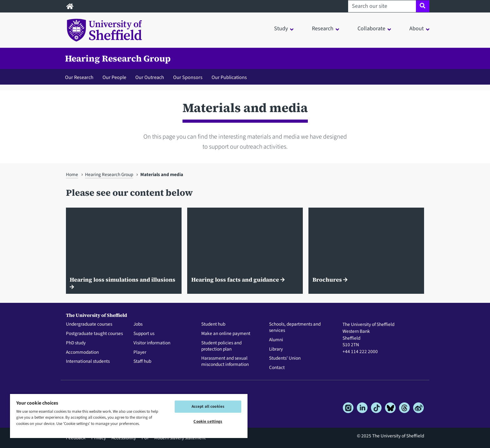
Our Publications (229, 77)
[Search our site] (382, 6)
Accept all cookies (208, 406)
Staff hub (142, 362)
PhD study (76, 343)
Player (140, 352)
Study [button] (281, 29)
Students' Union (285, 358)
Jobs (138, 324)
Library (276, 349)
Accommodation (82, 352)
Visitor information (152, 343)
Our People (114, 77)
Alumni (276, 340)
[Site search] (423, 6)
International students (88, 362)
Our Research (79, 77)
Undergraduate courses (89, 324)
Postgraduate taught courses (94, 334)
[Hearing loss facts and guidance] (245, 251)
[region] (129, 416)
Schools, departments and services (295, 327)
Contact (277, 368)
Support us (144, 334)
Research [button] (323, 29)
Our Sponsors (188, 77)
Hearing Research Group (118, 58)
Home (72, 175)
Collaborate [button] (371, 29)
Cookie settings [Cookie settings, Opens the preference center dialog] (208, 421)
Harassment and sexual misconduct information (225, 362)
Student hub (213, 324)
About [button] (417, 29)
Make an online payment (226, 334)
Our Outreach (150, 77)
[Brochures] (366, 251)
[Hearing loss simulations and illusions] (124, 251)
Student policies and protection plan (221, 346)
